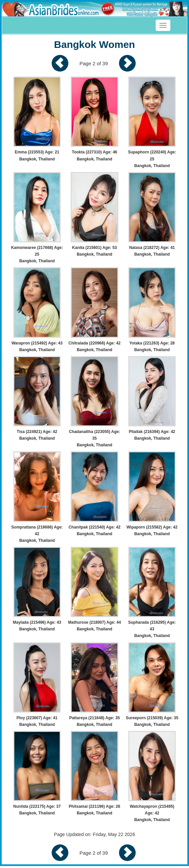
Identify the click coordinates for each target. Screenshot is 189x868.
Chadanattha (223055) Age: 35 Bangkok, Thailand (95, 438)
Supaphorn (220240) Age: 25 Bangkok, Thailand (152, 159)
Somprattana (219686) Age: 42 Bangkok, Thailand (37, 534)
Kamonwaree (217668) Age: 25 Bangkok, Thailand (37, 254)
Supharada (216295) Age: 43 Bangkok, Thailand (152, 629)
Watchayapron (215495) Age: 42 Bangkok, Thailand (152, 813)
